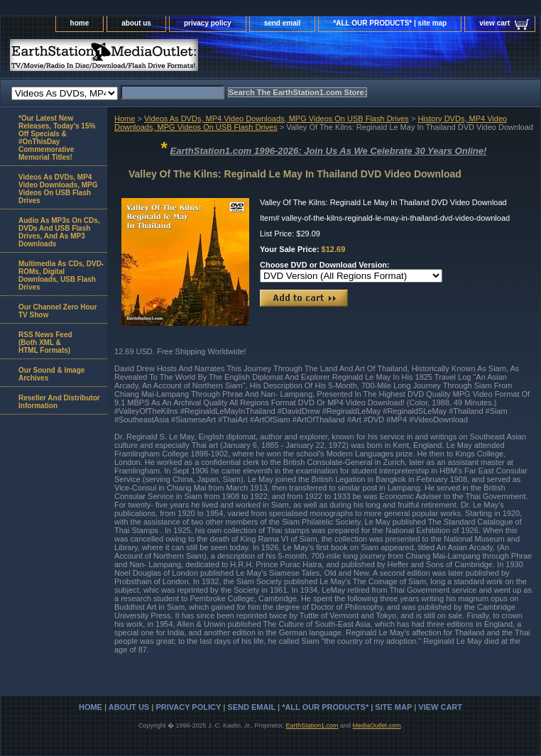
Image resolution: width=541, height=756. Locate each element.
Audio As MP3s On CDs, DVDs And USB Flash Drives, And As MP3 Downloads (59, 232)
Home (125, 119)
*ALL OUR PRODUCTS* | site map (390, 23)
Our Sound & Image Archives (51, 374)
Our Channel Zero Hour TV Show (58, 311)
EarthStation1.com (312, 725)
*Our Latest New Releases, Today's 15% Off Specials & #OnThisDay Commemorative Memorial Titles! (57, 138)
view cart (494, 23)
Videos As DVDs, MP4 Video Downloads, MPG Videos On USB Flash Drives (277, 119)
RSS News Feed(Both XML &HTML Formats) (45, 343)
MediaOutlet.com (377, 725)
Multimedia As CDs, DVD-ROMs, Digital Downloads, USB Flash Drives (61, 275)
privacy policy (208, 23)
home (80, 23)
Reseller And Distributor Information (59, 402)
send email (283, 23)
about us (136, 23)
